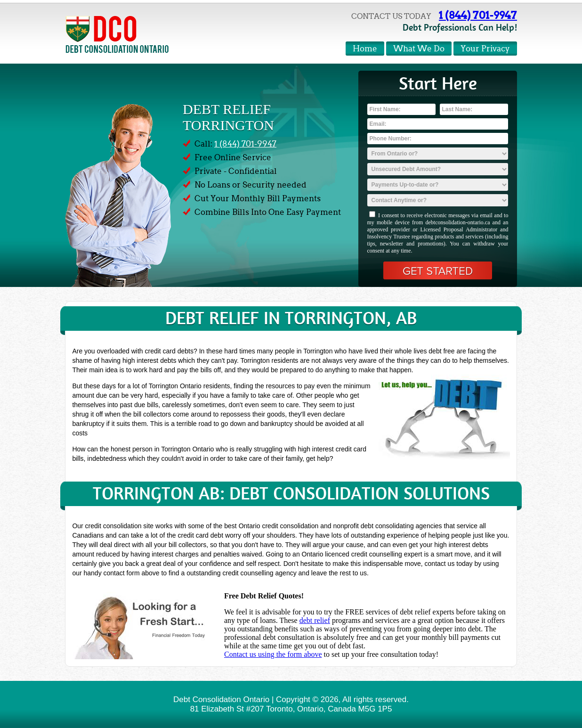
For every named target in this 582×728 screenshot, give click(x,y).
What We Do (419, 49)
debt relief (315, 620)
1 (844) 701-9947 (478, 15)
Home (365, 49)
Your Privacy (485, 49)
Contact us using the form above (273, 654)
